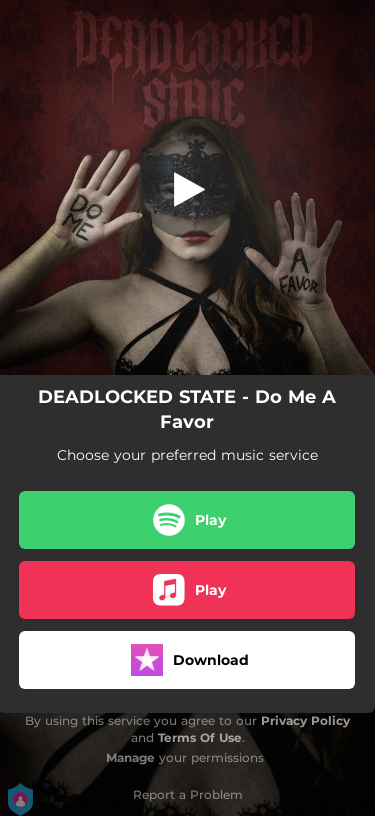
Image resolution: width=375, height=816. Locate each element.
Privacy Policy (305, 720)
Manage (130, 757)
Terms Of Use (200, 737)
